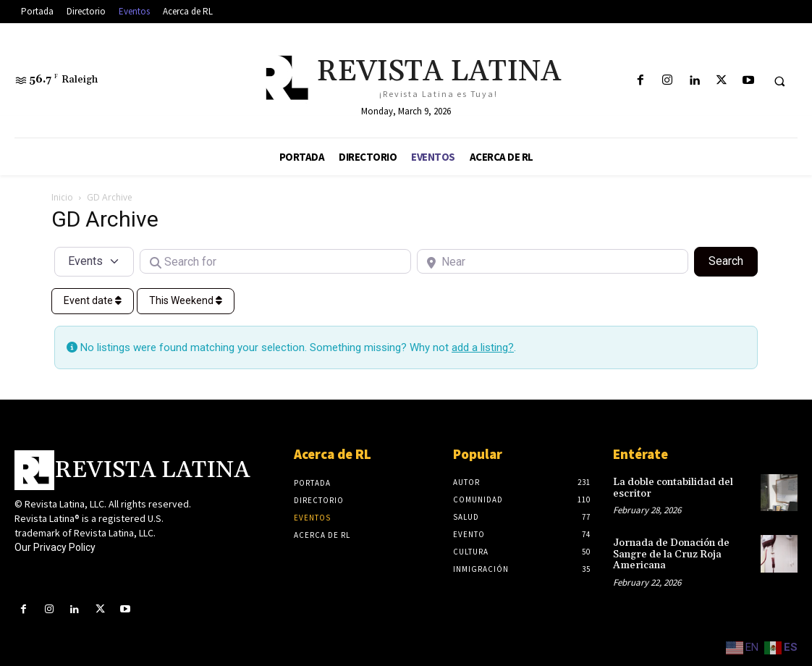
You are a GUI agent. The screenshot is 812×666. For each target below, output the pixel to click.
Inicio (62, 197)
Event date (93, 300)
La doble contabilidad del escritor (673, 488)
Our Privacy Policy (55, 547)
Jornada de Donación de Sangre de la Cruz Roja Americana (671, 554)
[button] (779, 81)
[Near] (553, 261)
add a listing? (483, 347)
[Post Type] (94, 261)
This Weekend (186, 300)
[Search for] (275, 261)
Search (733, 260)
